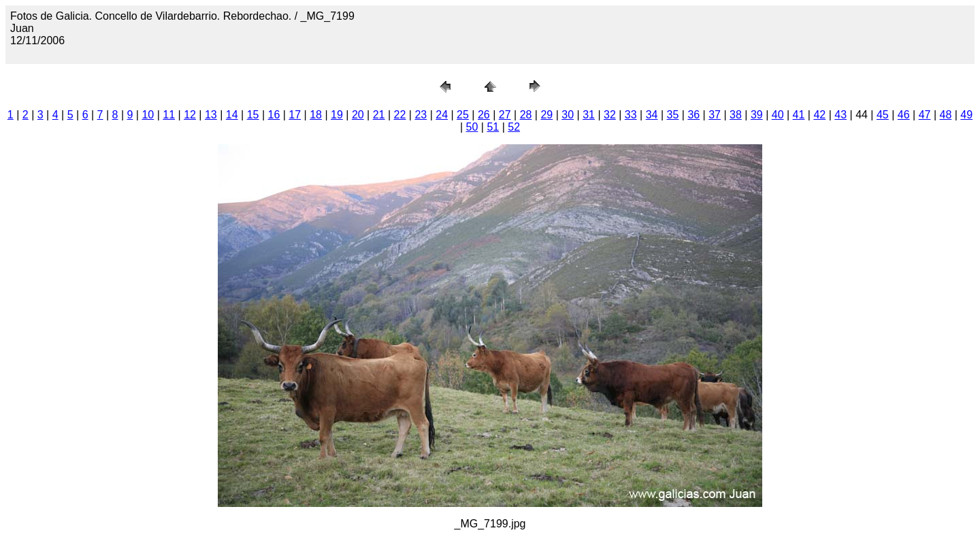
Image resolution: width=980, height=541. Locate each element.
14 (232, 115)
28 (526, 115)
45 (883, 115)
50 (472, 127)
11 (169, 115)
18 (316, 115)
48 (946, 115)
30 (568, 115)
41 (799, 115)
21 (379, 115)
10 (148, 115)
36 (693, 115)
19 (337, 115)
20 (358, 115)
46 (904, 115)
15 (253, 115)
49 (966, 115)
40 (778, 115)
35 (673, 115)
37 (715, 115)
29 (546, 115)
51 (493, 127)
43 (840, 115)
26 (484, 115)
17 (295, 115)
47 (925, 115)
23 (421, 115)
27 (505, 115)
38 (736, 115)
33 (631, 115)
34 (652, 115)
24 (442, 115)
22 (400, 115)
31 (589, 115)
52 (514, 127)
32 (610, 115)
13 (211, 115)
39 (757, 115)
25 (463, 115)
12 (190, 115)
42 (819, 115)
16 (274, 115)
